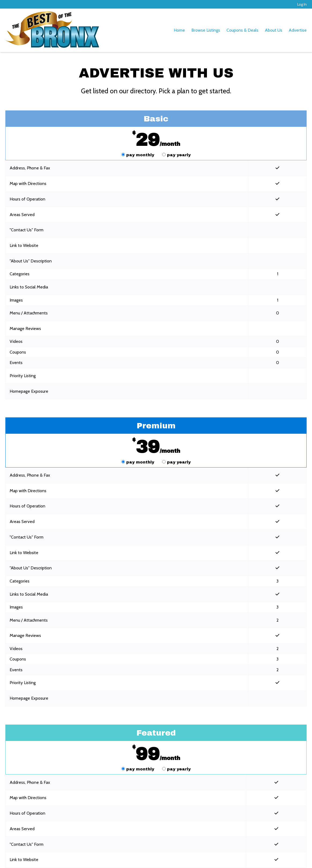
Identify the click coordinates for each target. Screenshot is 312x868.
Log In (302, 4)
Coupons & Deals (242, 30)
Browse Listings (206, 30)
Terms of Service (83, 858)
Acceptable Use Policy (157, 858)
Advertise (298, 30)
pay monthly (138, 155)
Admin (301, 858)
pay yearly (176, 155)
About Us (274, 30)
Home (179, 30)
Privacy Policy (118, 858)
